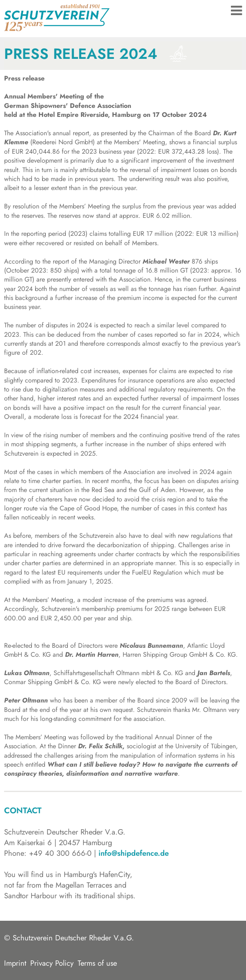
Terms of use (97, 963)
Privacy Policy (52, 963)
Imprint (15, 963)
